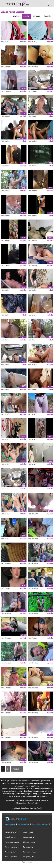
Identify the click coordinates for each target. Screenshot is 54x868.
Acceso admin (27, 862)
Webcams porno (29, 842)
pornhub (50, 91)
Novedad (37, 16)
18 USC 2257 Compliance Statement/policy (27, 808)
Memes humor (28, 832)
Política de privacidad (40, 824)
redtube (23, 42)
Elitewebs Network (12, 832)
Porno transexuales (12, 842)
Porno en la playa (29, 852)
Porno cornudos (11, 857)
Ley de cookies (23, 824)
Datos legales (10, 824)
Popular (26, 16)
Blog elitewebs (29, 857)
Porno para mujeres (12, 847)
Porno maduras (29, 837)
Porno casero (28, 847)
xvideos (23, 240)
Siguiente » (17, 769)
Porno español (10, 852)
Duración (48, 16)
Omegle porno (10, 837)
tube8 (51, 116)
